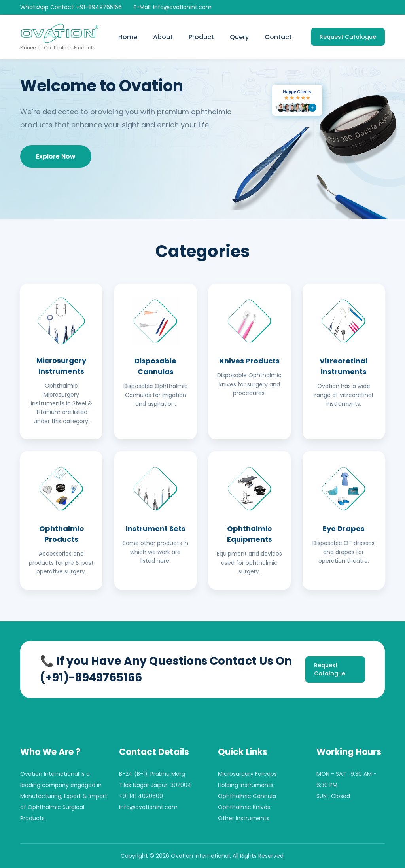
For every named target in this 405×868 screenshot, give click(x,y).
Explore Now (56, 156)
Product (201, 37)
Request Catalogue (348, 37)
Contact (278, 37)
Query (239, 37)
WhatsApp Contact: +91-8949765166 (71, 7)
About (163, 37)
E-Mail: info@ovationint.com (173, 7)
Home (128, 37)
